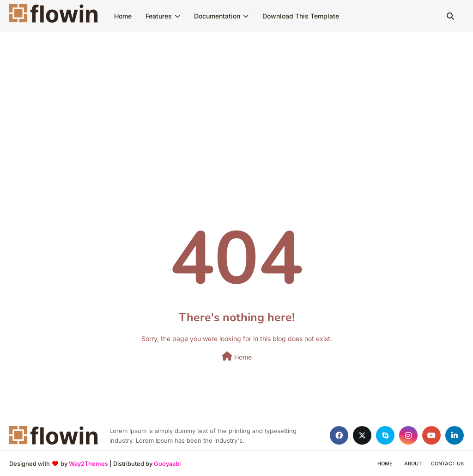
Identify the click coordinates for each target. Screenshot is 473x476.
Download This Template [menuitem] (301, 16)
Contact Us (447, 464)
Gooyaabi (167, 464)
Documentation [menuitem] (217, 16)
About (413, 464)
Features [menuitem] (159, 16)
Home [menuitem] (123, 16)
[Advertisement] (236, 102)
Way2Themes (88, 464)
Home (237, 356)
